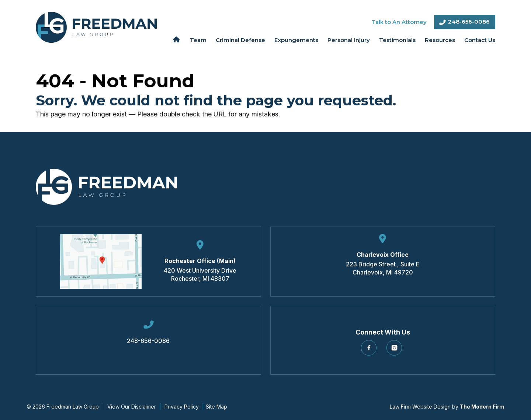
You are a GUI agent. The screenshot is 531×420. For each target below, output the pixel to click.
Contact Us (480, 40)
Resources (440, 40)
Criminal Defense (240, 40)
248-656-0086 (469, 22)
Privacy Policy (182, 407)
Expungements (296, 40)
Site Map (216, 407)
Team (198, 40)
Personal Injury (349, 40)
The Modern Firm (482, 407)
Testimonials (397, 40)
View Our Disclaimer (132, 407)
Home (176, 39)
